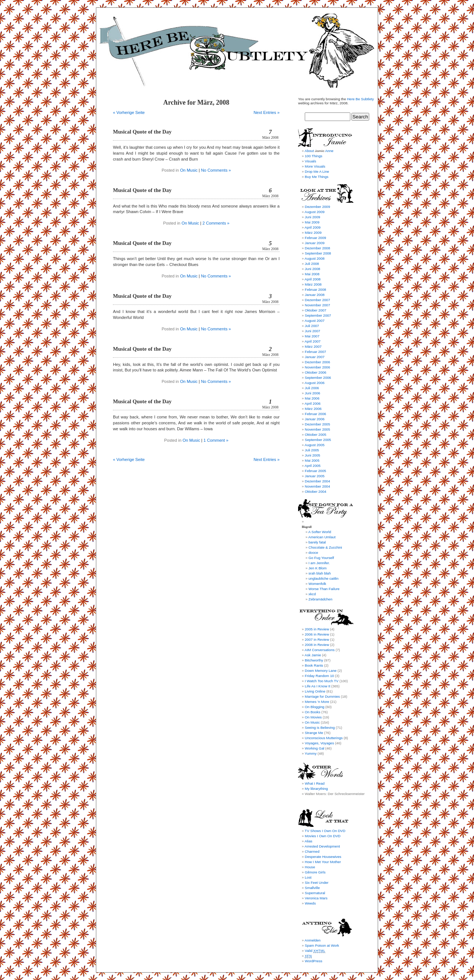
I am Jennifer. (319, 563)
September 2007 (318, 315)
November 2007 (317, 305)
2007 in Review (317, 639)
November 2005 (317, 429)
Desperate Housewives (323, 857)
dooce (313, 553)
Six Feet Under (317, 883)
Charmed (312, 851)
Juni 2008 (313, 269)
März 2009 (313, 233)
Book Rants (314, 665)
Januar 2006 (315, 419)
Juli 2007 (312, 326)
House (310, 867)
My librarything (316, 789)
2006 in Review (317, 634)
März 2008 (313, 284)
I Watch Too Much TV (322, 681)
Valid (315, 951)
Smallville (312, 888)
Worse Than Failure (324, 589)
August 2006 (314, 383)
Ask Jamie (313, 655)
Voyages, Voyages (319, 743)
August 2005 (314, 445)
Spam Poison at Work (322, 945)
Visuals (311, 161)
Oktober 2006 (316, 372)
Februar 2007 (316, 352)
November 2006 (317, 367)
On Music (189, 170)
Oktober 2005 (316, 435)
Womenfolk (317, 584)
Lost (308, 877)
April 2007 (312, 341)
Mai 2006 (312, 398)
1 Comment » (216, 440)
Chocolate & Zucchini (325, 547)
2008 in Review (317, 645)
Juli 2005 (312, 450)
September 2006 (318, 378)
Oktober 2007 (316, 310)
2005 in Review (317, 629)
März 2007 (313, 346)
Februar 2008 (316, 289)
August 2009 (314, 212)
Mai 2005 (312, 460)
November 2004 (317, 486)
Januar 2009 (315, 243)
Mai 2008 (312, 274)
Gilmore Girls (315, 872)
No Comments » (216, 170)
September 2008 (318, 253)
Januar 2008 (315, 295)
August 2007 (314, 321)
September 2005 (318, 440)
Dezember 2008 (317, 248)
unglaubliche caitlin (323, 578)
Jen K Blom (318, 568)
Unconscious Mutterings (324, 738)
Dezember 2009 (317, 207)
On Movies (313, 717)
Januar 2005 (315, 476)
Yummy (311, 753)
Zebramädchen (321, 599)
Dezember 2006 (317, 362)
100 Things (313, 156)
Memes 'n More (317, 702)
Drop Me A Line (317, 171)
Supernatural (315, 893)
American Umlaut (322, 537)
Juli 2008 (312, 264)
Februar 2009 (316, 238)
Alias (308, 841)
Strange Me (314, 733)
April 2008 (312, 279)
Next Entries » (267, 112)
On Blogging (315, 707)
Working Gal (315, 748)
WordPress (313, 961)
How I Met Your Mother (323, 862)
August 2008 (314, 258)
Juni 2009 (313, 217)
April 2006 (312, 403)
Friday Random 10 (319, 676)
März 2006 (313, 409)
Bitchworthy (314, 660)
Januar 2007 (315, 357)
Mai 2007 (312, 336)
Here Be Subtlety (360, 99)
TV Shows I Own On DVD (325, 831)
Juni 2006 (313, 393)
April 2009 (312, 227)
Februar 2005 (316, 471)
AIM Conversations (319, 650)
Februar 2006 (316, 414)
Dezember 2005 (317, 424)
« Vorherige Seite (129, 112)
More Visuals (315, 166)
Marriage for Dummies (322, 696)
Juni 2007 (313, 331)
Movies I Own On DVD (323, 836)
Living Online (315, 691)
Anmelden (312, 940)
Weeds (310, 903)
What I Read (315, 783)
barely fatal (317, 542)
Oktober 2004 (316, 491)
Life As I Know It (318, 686)
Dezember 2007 (317, 300)
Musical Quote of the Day (142, 132)
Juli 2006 (312, 388)
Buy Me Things (317, 177)
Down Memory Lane (321, 671)
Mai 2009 (312, 222)
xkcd (312, 594)
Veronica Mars (316, 898)
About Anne (319, 151)
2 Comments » (216, 223)
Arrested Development (322, 846)
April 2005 (312, 466)
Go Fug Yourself (321, 558)
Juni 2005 (313, 455)
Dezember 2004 (317, 481)
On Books (313, 712)
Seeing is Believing (320, 728)
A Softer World (320, 532)
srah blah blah (320, 573)
